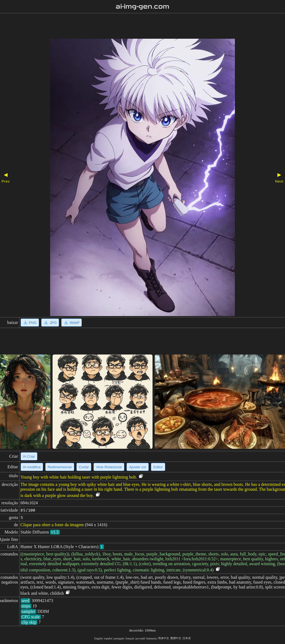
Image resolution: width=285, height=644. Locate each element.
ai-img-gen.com (143, 6)
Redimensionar (60, 467)
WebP (72, 323)
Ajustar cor (138, 467)
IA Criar (29, 456)
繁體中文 (176, 638)
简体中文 (164, 638)
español (108, 638)
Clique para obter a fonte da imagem (52, 525)
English (98, 638)
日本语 (187, 638)
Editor (158, 467)
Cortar (84, 467)
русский (140, 638)
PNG (30, 323)
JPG (50, 323)
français (130, 638)
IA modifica (32, 467)
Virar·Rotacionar (109, 467)
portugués (119, 638)
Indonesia (152, 638)
